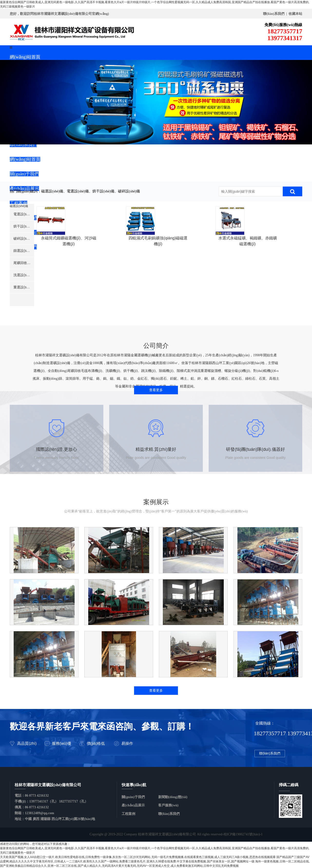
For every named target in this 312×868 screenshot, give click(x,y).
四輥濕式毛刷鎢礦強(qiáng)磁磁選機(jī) (168, 296)
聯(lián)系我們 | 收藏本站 (283, 14)
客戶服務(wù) (168, 805)
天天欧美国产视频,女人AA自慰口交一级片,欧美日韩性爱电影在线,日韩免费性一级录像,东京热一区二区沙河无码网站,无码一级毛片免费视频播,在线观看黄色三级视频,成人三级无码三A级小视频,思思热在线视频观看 (138, 857)
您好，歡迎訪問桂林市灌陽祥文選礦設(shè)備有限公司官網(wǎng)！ (59, 14)
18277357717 (240, 35)
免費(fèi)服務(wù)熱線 (283, 25)
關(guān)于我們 (133, 797)
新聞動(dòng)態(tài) (173, 797)
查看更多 (156, 391)
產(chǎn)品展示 (133, 805)
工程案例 (128, 814)
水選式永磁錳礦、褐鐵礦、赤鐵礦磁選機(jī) (258, 296)
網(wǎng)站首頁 (25, 57)
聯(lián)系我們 (270, 755)
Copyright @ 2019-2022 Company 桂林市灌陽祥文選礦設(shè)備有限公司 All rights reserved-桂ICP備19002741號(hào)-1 (176, 834)
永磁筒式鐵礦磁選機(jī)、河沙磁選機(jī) (79, 296)
